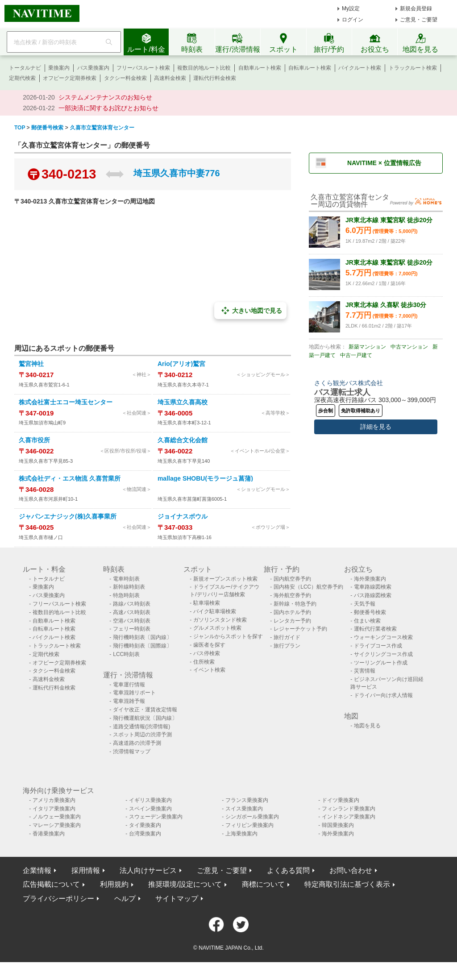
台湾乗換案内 (145, 834)
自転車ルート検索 (310, 68)
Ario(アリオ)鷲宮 (181, 364)
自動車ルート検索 (260, 68)
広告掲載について (51, 884)
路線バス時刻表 (132, 604)
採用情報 (86, 870)
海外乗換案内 (370, 579)
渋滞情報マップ (132, 752)
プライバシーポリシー (58, 899)
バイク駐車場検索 (215, 611)
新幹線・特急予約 (295, 604)
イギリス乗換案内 (150, 800)
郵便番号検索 (370, 612)
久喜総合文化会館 (183, 440)
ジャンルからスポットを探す (228, 636)
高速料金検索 (170, 78)
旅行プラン (287, 646)
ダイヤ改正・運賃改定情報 (145, 710)
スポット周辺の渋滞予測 (142, 735)
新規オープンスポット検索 (225, 579)
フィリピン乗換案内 (249, 825)
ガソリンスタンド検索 (220, 620)
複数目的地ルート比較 (204, 68)
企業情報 (37, 870)
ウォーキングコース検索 (383, 637)
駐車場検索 (207, 603)
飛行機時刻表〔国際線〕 (142, 646)
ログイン (353, 20)
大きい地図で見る (250, 311)
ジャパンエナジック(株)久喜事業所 (68, 516)
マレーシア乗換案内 (57, 825)
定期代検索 (22, 78)
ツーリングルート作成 (381, 663)
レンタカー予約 (292, 621)
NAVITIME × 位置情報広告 (384, 163)
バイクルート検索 (360, 68)
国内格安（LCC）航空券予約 (308, 587)
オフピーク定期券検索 (70, 78)
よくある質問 (288, 870)
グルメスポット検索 (217, 628)
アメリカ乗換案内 (54, 800)
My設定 (351, 8)
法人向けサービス (148, 870)
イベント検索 (209, 670)
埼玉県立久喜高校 (183, 402)
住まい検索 (367, 621)
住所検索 (204, 662)
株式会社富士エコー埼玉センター (66, 402)
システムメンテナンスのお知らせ (105, 97)
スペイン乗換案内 (150, 809)
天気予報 (365, 604)
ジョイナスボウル (183, 516)
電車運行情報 (129, 685)
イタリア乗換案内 (54, 809)
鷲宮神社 (31, 364)
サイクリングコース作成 (383, 654)
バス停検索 (207, 653)
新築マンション (367, 347)
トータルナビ (25, 68)
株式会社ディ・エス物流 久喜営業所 (70, 478)
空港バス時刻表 (132, 621)
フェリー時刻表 (132, 629)
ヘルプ (125, 899)
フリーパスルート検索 (143, 68)
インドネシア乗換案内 (349, 817)
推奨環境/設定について (185, 884)
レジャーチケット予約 (300, 629)
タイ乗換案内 (145, 825)
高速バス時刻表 (132, 612)
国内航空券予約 (292, 579)
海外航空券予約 (292, 595)
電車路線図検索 (373, 587)
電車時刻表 (126, 579)
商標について (263, 884)
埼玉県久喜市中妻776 (177, 173)
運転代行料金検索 (215, 78)
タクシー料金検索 (125, 78)
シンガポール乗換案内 (252, 817)
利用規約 (114, 884)
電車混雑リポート (134, 693)
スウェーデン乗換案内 (156, 817)
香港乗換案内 (49, 834)
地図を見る (367, 726)
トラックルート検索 (413, 68)
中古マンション (409, 347)
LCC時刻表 (126, 654)
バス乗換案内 (93, 68)
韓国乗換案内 (338, 825)
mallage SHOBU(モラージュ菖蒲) (205, 478)
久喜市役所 (34, 440)
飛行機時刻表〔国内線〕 (142, 637)
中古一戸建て (356, 355)
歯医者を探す (209, 645)
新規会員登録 (416, 8)
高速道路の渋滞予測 (137, 743)
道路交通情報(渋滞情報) (141, 727)
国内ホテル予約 (292, 612)
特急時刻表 (126, 595)
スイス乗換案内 (244, 809)
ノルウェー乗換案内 (57, 817)
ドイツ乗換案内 (341, 800)
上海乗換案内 (241, 834)
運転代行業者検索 (375, 629)
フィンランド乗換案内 (349, 809)
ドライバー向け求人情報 (383, 695)
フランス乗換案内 (247, 800)
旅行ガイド (287, 637)
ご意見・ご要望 (419, 20)
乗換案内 (59, 68)
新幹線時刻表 (129, 587)
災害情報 (365, 671)
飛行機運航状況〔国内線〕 (145, 718)
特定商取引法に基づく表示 (347, 884)
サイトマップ (177, 899)
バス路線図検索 (373, 595)
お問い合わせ (351, 870)
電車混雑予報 (129, 701)
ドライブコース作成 (378, 646)
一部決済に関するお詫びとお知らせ (108, 108)
